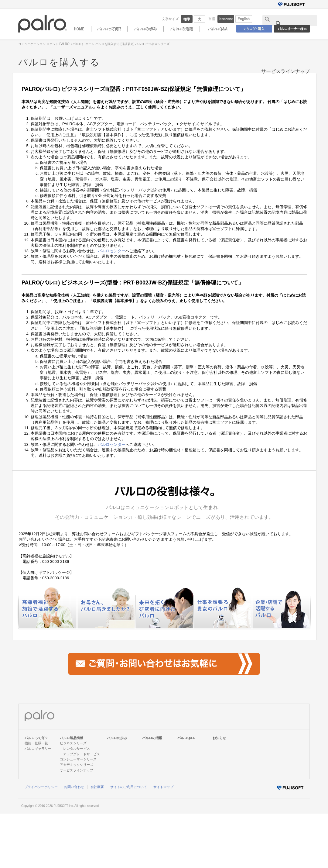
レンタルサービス (77, 749)
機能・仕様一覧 (36, 743)
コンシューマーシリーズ (78, 759)
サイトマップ (163, 787)
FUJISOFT (61, 806)
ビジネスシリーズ (73, 743)
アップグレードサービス (82, 754)
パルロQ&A (186, 738)
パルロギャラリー (38, 749)
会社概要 (97, 787)
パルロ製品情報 (72, 738)
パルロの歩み (117, 738)
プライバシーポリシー (41, 787)
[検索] (293, 24)
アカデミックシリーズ (77, 765)
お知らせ (219, 738)
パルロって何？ (36, 738)
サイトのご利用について (129, 787)
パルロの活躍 (152, 738)
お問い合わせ (74, 787)
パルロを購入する (108, 44)
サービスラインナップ (285, 71)
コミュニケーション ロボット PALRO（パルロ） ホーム (56, 44)
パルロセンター (112, 251)
